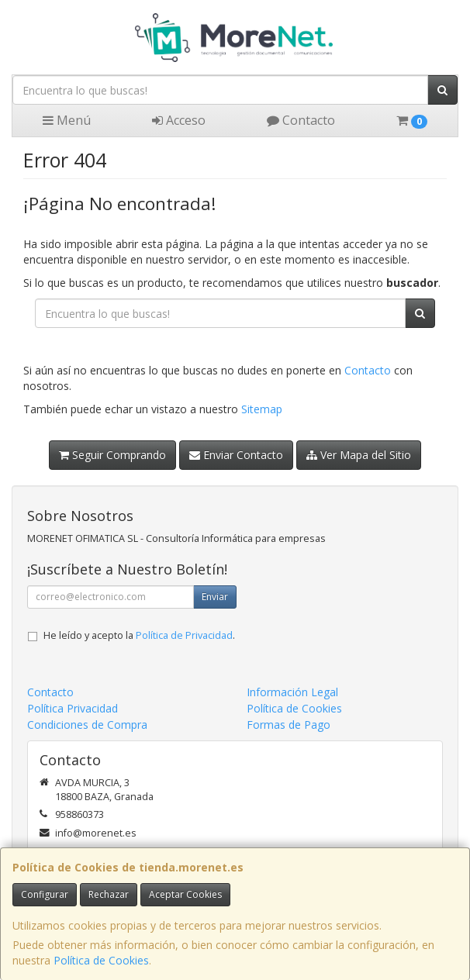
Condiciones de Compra (87, 725)
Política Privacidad (73, 708)
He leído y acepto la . (139, 635)
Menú (67, 120)
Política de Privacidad (184, 635)
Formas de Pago (289, 725)
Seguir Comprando (112, 455)
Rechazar (109, 894)
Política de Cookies (101, 960)
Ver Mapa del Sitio (359, 455)
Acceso (179, 120)
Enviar (215, 597)
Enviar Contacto (236, 455)
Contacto (301, 120)
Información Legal (292, 692)
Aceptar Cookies (185, 894)
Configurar (45, 894)
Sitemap (262, 409)
